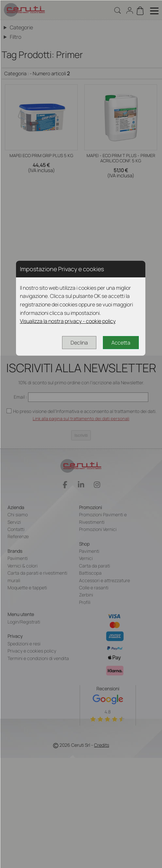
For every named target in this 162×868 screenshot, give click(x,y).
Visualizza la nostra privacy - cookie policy (68, 321)
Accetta (121, 343)
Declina (79, 343)
